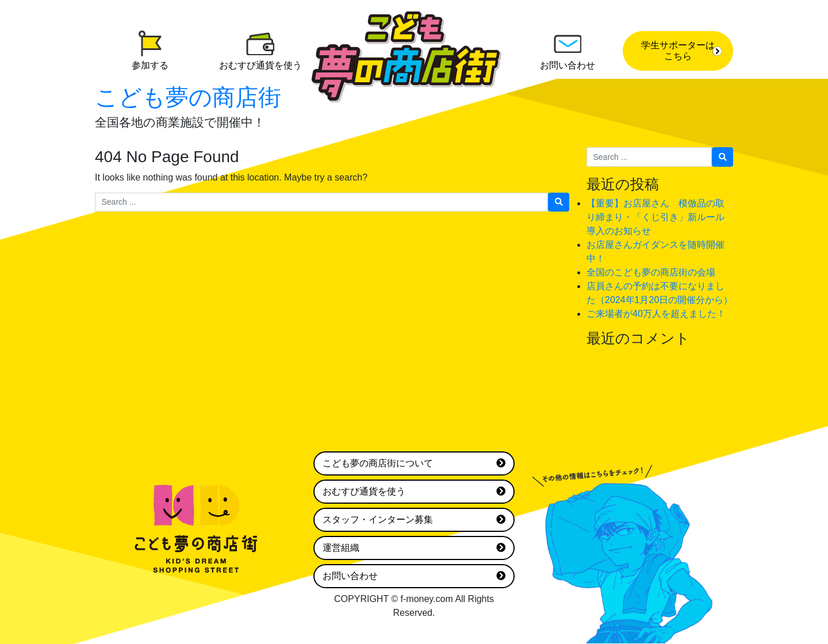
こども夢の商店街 (188, 97)
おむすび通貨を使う (414, 492)
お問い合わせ (414, 576)
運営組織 (414, 548)
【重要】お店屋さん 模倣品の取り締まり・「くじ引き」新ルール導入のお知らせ (655, 217)
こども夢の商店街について (414, 463)
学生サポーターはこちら (681, 51)
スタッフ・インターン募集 (414, 520)
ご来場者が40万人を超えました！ (656, 314)
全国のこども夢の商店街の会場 (651, 272)
